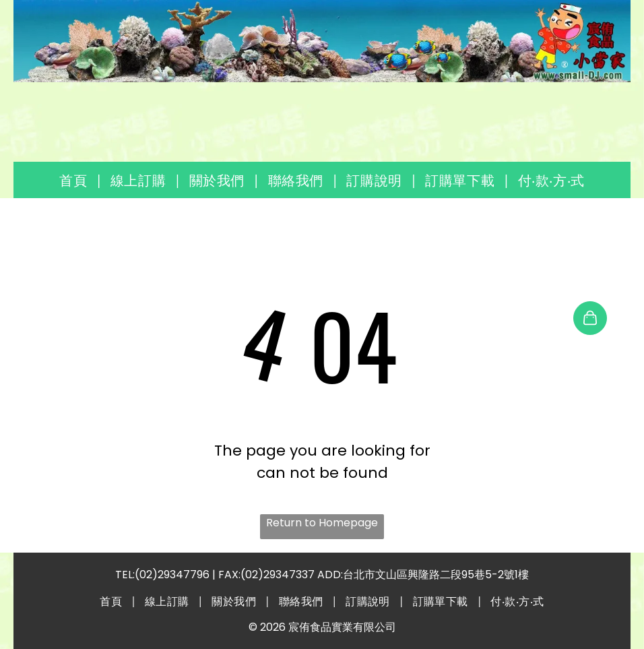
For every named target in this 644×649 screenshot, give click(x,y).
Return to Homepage (322, 523)
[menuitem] (75, 180)
